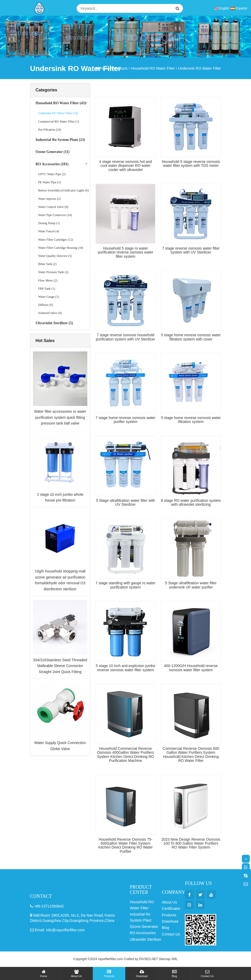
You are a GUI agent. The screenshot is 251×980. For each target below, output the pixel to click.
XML (175, 959)
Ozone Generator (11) (53, 152)
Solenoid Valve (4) (50, 313)
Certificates (171, 909)
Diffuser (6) (46, 305)
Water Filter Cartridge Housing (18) (61, 248)
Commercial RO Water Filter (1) (59, 122)
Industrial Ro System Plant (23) (60, 140)
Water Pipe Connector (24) (55, 215)
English (222, 8)
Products (109, 974)
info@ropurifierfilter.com (65, 930)
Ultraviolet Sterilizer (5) (54, 323)
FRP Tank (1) (47, 289)
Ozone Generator (144, 927)
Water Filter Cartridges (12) (56, 240)
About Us (76, 974)
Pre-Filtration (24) (50, 130)
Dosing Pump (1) (49, 223)
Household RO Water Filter (153, 68)
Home (44, 974)
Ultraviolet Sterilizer (146, 939)
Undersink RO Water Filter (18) (58, 113)
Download (142, 974)
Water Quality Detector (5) (55, 256)
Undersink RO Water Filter (199, 68)
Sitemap (164, 959)
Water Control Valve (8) (53, 207)
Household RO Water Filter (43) (61, 103)
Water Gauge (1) (49, 297)
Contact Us (207, 974)
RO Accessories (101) (52, 164)
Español (239, 8)
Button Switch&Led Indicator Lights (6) (64, 190)
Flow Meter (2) (48, 280)
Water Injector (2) (49, 199)
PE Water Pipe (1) (49, 182)
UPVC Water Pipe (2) (52, 174)
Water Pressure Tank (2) (53, 272)
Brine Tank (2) (47, 264)
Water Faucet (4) (49, 231)
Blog (174, 974)
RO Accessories (143, 933)
